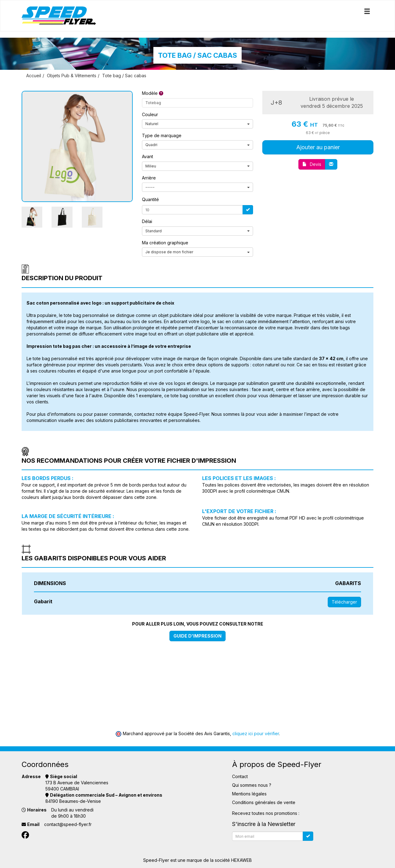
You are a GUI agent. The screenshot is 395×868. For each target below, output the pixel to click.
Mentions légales (249, 794)
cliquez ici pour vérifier (256, 733)
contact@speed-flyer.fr (68, 824)
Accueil (34, 76)
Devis (312, 164)
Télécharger (344, 602)
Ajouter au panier (318, 147)
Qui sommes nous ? (252, 785)
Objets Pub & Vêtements (72, 76)
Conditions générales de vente (264, 802)
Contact (240, 776)
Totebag (153, 103)
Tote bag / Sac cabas (124, 76)
